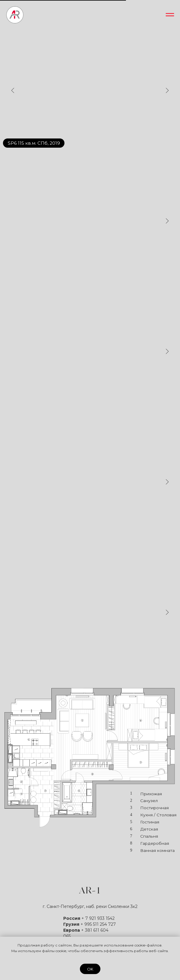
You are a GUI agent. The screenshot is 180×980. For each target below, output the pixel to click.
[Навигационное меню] (170, 15)
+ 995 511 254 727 (98, 924)
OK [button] (90, 969)
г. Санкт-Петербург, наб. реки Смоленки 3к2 (90, 906)
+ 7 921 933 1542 (98, 918)
